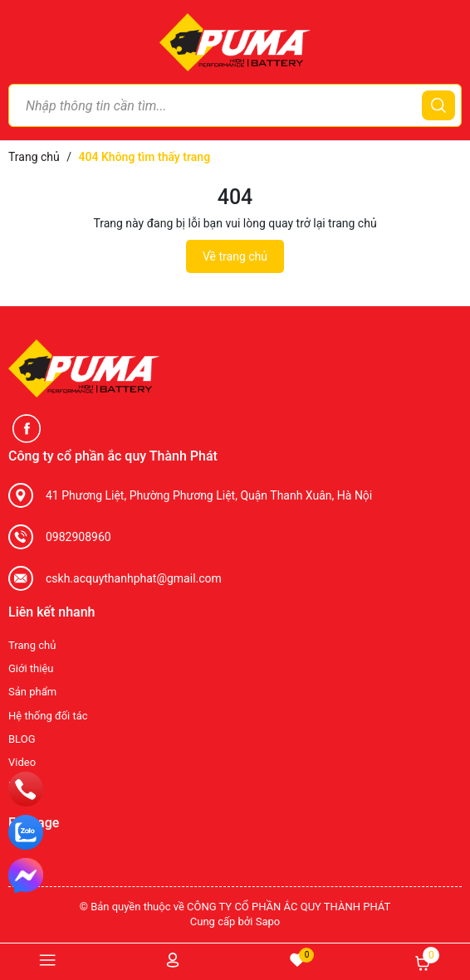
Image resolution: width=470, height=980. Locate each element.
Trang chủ (32, 645)
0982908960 (78, 537)
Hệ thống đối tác (48, 716)
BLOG (22, 739)
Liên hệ (26, 785)
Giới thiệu (31, 668)
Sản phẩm (32, 692)
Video (22, 762)
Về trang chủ (235, 256)
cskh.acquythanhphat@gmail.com (134, 578)
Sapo (268, 921)
